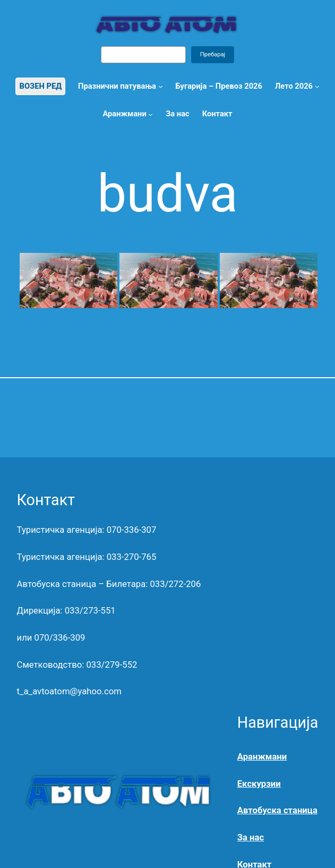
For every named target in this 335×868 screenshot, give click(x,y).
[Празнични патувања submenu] (161, 86)
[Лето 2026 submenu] (317, 86)
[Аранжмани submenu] (151, 114)
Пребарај (213, 54)
